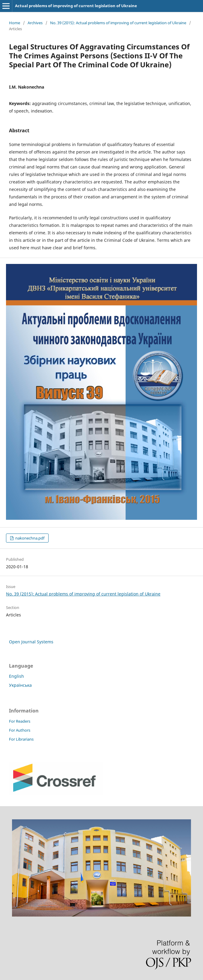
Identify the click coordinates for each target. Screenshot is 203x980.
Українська (20, 685)
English (16, 676)
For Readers (20, 721)
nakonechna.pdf (29, 538)
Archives (35, 23)
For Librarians (21, 739)
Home (15, 23)
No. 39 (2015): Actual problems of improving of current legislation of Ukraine (118, 23)
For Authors (20, 730)
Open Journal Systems (31, 642)
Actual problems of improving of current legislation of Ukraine (76, 6)
